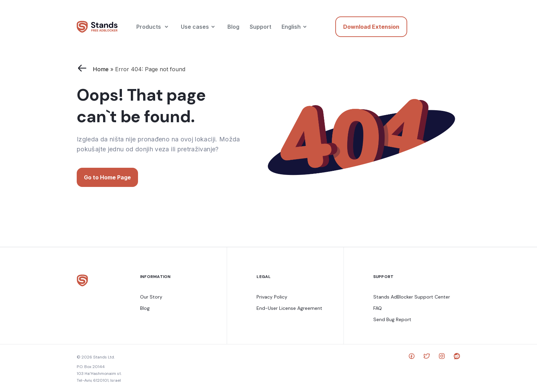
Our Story (151, 297)
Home (101, 69)
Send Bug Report (392, 319)
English (291, 27)
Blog (233, 27)
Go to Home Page (107, 177)
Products (149, 27)
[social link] (412, 357)
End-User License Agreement (289, 308)
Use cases (195, 27)
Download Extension (371, 27)
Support (260, 27)
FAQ (378, 308)
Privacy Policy (272, 297)
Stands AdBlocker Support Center (412, 297)
